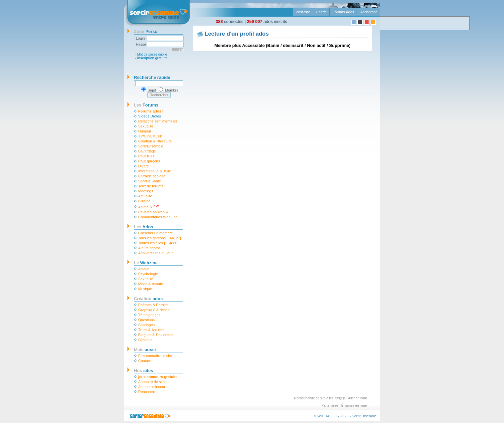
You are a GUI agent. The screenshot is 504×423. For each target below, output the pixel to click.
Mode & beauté (151, 284)
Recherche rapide (152, 77)
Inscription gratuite (153, 58)
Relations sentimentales (158, 121)
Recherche (368, 12)
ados (149, 299)
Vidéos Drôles (150, 116)
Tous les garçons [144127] (160, 238)
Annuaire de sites (153, 382)
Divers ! (145, 166)
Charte (321, 12)
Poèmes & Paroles (154, 305)
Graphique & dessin (155, 310)
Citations (146, 340)
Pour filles (146, 156)
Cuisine (145, 201)
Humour (145, 131)
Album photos (150, 248)
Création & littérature (155, 141)
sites (144, 371)
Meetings (146, 191)
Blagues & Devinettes (156, 335)
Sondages (147, 325)
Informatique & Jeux (155, 171)
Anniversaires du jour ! (157, 253)
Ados (144, 227)
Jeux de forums (151, 186)
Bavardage (147, 151)
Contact (145, 361)
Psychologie (148, 274)
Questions (147, 320)
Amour (144, 269)
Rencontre (147, 392)
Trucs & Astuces (152, 330)
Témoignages (150, 315)
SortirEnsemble (151, 146)
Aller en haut (357, 398)
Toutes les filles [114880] (158, 243)
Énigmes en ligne (354, 406)
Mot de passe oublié (152, 54)
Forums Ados (343, 12)
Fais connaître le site (155, 356)
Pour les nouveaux (154, 212)
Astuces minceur (152, 387)
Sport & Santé (150, 181)
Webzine (146, 263)
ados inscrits (267, 21)
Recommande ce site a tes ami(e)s (320, 398)
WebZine (303, 12)
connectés (230, 21)
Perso (146, 31)
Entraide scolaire (152, 176)
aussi (145, 350)
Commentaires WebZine (158, 217)
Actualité (145, 196)
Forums (146, 105)
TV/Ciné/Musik (150, 136)
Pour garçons (149, 161)
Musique (145, 289)
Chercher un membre (156, 233)
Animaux (149, 207)
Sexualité (146, 126)
